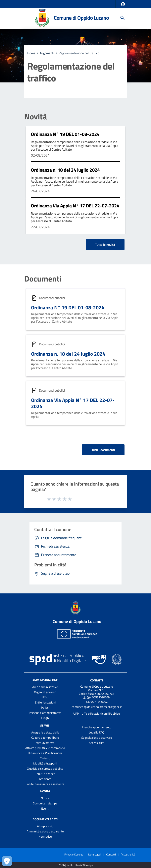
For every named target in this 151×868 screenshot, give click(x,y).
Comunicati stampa (45, 803)
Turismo (45, 758)
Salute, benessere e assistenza (45, 784)
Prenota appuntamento (97, 727)
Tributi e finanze (45, 774)
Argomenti (47, 53)
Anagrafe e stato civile (45, 732)
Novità (35, 117)
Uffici (45, 697)
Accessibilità (97, 743)
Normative (45, 837)
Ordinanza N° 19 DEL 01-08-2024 (65, 134)
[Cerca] (123, 18)
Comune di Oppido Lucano (81, 18)
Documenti (43, 279)
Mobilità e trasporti (45, 763)
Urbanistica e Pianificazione (45, 753)
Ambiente (45, 779)
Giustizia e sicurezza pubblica (45, 769)
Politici (45, 708)
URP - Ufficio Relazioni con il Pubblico (97, 714)
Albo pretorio (45, 826)
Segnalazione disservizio (97, 738)
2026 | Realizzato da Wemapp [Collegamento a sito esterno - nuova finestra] (76, 865)
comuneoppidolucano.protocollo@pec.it (97, 707)
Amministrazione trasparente (45, 831)
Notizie (45, 798)
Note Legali (95, 854)
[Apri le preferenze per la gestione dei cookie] (7, 861)
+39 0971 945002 (97, 702)
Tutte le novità (105, 245)
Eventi (45, 808)
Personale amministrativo (45, 713)
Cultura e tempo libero (45, 738)
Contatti (97, 680)
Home (31, 53)
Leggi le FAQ (97, 732)
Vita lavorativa (45, 743)
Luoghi (45, 718)
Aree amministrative (45, 687)
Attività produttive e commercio (45, 748)
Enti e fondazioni (45, 702)
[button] (123, 4)
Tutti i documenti (103, 450)
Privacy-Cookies (74, 854)
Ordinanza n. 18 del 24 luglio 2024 (65, 170)
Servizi (45, 725)
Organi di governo (45, 692)
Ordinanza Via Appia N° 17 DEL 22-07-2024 (75, 206)
